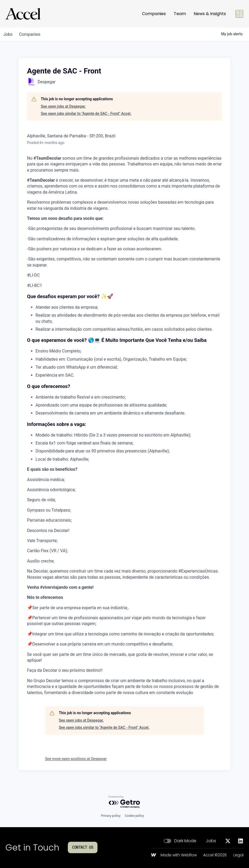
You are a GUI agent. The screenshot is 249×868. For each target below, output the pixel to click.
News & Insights (210, 14)
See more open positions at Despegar (76, 759)
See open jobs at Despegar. (63, 106)
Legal (238, 855)
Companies (154, 14)
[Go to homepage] (23, 14)
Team (180, 14)
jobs (9, 34)
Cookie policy (134, 816)
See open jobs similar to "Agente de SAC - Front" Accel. (86, 114)
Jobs (211, 841)
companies (33, 34)
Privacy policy (111, 816)
